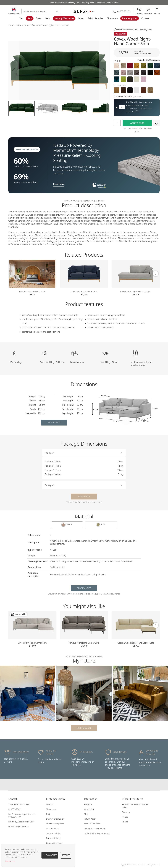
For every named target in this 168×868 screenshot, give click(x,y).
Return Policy (90, 819)
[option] (117, 66)
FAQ (48, 814)
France (125, 817)
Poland (125, 822)
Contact (145, 18)
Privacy (98, 833)
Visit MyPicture (84, 728)
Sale (30, 18)
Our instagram (84, 785)
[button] (14, 71)
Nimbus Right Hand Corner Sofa (84, 643)
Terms (107, 833)
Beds (48, 18)
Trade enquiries (130, 18)
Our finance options (55, 824)
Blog (86, 814)
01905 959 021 (15, 809)
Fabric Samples (95, 18)
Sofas (39, 18)
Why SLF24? (89, 809)
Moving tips (84, 496)
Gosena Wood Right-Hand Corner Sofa (136, 643)
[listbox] (137, 72)
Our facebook (79, 785)
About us (88, 804)
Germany (126, 812)
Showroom (112, 18)
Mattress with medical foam (32, 291)
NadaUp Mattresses (64, 18)
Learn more (10, 861)
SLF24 (11, 25)
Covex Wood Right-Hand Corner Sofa (53, 25)
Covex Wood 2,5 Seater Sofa (84, 291)
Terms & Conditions (93, 824)
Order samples (84, 588)
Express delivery (53, 838)
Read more (59, 184)
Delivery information (55, 819)
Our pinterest (89, 785)
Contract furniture (54, 843)
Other (81, 18)
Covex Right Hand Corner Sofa (32, 643)
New (21, 18)
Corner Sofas (29, 25)
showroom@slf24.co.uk (19, 827)
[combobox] (41, 11)
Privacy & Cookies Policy (95, 829)
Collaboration (52, 829)
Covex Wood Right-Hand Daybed (136, 291)
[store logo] (84, 11)
